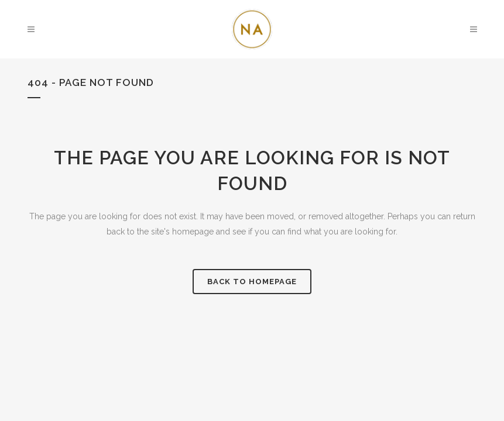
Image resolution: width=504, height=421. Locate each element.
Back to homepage (252, 282)
